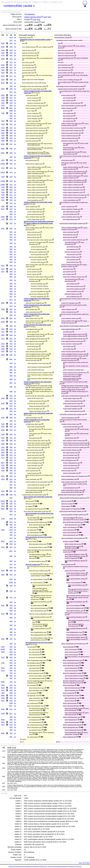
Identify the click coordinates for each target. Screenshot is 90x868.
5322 (11, 698)
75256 (3, 50)
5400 (11, 138)
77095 (3, 206)
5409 (11, 359)
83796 (3, 67)
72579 (3, 344)
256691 (3, 164)
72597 (3, 465)
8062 (11, 280)
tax (15, 37)
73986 (3, 709)
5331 (11, 522)
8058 (11, 262)
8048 (11, 243)
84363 (3, 65)
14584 (11, 703)
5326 (11, 525)
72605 (3, 130)
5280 (11, 571)
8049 (11, 247)
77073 (3, 128)
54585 (3, 322)
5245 (11, 501)
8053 (11, 254)
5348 (11, 149)
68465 (3, 108)
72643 (3, 530)
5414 (11, 351)
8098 (11, 488)
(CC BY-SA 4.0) (78, 866)
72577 (3, 339)
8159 (11, 86)
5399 (11, 468)
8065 (11, 286)
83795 (3, 47)
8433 (11, 212)
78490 (3, 43)
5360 (11, 447)
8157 (11, 40)
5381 (11, 223)
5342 (11, 121)
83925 (3, 89)
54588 (3, 309)
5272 (11, 70)
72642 (3, 639)
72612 (3, 440)
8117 (11, 538)
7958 (11, 527)
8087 (11, 383)
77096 (3, 418)
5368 (11, 190)
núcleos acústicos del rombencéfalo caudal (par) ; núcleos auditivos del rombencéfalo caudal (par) (39, 223)
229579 (3, 172)
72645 (3, 685)
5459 (11, 688)
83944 (3, 495)
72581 (3, 346)
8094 (11, 473)
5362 (11, 491)
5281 (11, 55)
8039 (11, 214)
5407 (11, 339)
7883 (11, 717)
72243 (3, 424)
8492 (11, 671)
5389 (11, 318)
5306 (11, 614)
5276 (11, 67)
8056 (11, 259)
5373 (11, 172)
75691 (3, 722)
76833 (3, 452)
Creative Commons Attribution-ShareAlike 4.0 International (61, 866)
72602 (3, 95)
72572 (3, 272)
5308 (11, 591)
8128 (11, 567)
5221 (11, 722)
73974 (3, 725)
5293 (11, 657)
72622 (3, 547)
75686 (3, 733)
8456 (11, 602)
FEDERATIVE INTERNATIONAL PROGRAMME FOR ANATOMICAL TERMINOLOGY (28, 866)
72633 (3, 657)
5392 (11, 160)
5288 (11, 495)
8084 (11, 376)
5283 (11, 53)
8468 (11, 632)
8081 (11, 370)
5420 (11, 396)
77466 (3, 195)
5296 (11, 544)
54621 (3, 266)
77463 (3, 192)
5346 (11, 141)
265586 (3, 649)
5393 (11, 136)
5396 (11, 460)
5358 (11, 440)
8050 (11, 249)
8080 (11, 367)
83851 (3, 509)
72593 (3, 444)
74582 (3, 70)
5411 (11, 452)
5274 (11, 62)
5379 (11, 209)
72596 (3, 468)
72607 (3, 160)
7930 (11, 673)
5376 (11, 203)
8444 (11, 730)
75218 (3, 688)
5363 (11, 322)
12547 (11, 530)
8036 (11, 118)
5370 (11, 185)
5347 (11, 144)
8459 (11, 618)
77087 (3, 438)
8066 (11, 289)
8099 (11, 511)
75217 (3, 690)
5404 (11, 329)
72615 (3, 571)
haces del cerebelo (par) (34, 565)
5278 (11, 59)
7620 (11, 682)
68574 (3, 463)
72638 (3, 605)
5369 (11, 187)
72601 (3, 318)
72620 (3, 693)
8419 (11, 579)
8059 (11, 274)
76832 (3, 335)
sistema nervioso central (34, 17)
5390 (11, 470)
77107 (3, 332)
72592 (3, 427)
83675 (3, 541)
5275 (11, 597)
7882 (11, 535)
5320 (11, 586)
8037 (11, 157)
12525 (11, 652)
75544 (3, 652)
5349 (11, 153)
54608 (3, 217)
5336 (11, 95)
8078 (11, 363)
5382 (11, 229)
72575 (3, 105)
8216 (11, 401)
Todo (49, 17)
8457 (11, 608)
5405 (11, 332)
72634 (3, 647)
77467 (3, 168)
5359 (11, 444)
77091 (3, 200)
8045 (11, 237)
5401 (11, 479)
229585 (3, 185)
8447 (11, 737)
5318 (11, 725)
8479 (11, 685)
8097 (11, 485)
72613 (3, 614)
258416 (3, 501)
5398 (11, 465)
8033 (11, 105)
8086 (11, 379)
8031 (11, 92)
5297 (11, 547)
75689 (3, 714)
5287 (11, 43)
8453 (11, 551)
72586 (3, 409)
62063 (3, 682)
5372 (11, 168)
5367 (11, 192)
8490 (11, 665)
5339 (11, 103)
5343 (11, 124)
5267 (11, 83)
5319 (11, 575)
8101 (11, 498)
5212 (11, 709)
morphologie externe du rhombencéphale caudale (35, 40)
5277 (11, 65)
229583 (3, 181)
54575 (3, 476)
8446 (11, 678)
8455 (11, 561)
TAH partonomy (30, 14)
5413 (11, 458)
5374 (11, 177)
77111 (3, 458)
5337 (11, 98)
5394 (11, 130)
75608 (3, 59)
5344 (11, 128)
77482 (3, 663)
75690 (3, 720)
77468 (3, 177)
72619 (3, 506)
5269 (11, 73)
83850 (3, 695)
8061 (11, 277)
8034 (11, 116)
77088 (3, 434)
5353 (11, 424)
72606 (3, 141)
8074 (11, 306)
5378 (11, 219)
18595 (11, 111)
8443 (11, 727)
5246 (11, 504)
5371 (11, 195)
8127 (11, 564)
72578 (3, 355)
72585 (3, 403)
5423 (11, 398)
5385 (11, 272)
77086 (3, 430)
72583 (3, 349)
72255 (3, 53)
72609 (3, 470)
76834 (3, 455)
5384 (11, 269)
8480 (11, 693)
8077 (11, 341)
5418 (11, 349)
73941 (3, 504)
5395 (11, 133)
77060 (3, 100)
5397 (11, 463)
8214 (11, 406)
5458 (11, 690)
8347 (11, 706)
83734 (3, 83)
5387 (11, 309)
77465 (3, 187)
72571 (3, 269)
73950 (3, 575)
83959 (3, 144)
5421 (11, 403)
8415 (11, 663)
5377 (11, 217)
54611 (3, 209)
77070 (3, 121)
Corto (45, 17)
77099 (3, 136)
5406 (11, 335)
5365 (11, 200)
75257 (3, 55)
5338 (11, 100)
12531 (11, 519)
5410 (11, 450)
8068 (11, 291)
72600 (3, 138)
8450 (11, 621)
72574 (3, 450)
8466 (11, 629)
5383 (11, 266)
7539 (11, 532)
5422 (11, 409)
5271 (11, 76)
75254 (3, 73)
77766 (3, 519)
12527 (11, 541)
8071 (11, 296)
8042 (11, 232)
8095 (11, 482)
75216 (3, 668)
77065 (3, 103)
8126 (11, 660)
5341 (11, 113)
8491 (11, 668)
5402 (11, 312)
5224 (11, 714)
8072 (11, 300)
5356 (11, 434)
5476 (11, 695)
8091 (11, 414)
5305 (11, 605)
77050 (3, 698)
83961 (3, 153)
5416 (11, 344)
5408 (11, 476)
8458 (11, 611)
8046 (11, 240)
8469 (11, 720)
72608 (3, 479)
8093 (11, 421)
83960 (3, 149)
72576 (3, 329)
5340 (11, 108)
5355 (11, 430)
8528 (11, 654)
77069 (3, 113)
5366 (11, 197)
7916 (11, 635)
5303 (11, 701)
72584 (3, 398)
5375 (11, 181)
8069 (11, 294)
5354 (11, 427)
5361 (11, 303)
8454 (11, 556)
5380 (11, 206)
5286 (11, 47)
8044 (11, 235)
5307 (11, 506)
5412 (11, 455)
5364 (11, 164)
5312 (11, 639)
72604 (3, 133)
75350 (3, 80)
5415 (11, 355)
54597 (3, 197)
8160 (11, 644)
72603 (3, 124)
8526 (11, 647)
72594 (3, 447)
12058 (11, 582)
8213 (11, 411)
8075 (11, 315)
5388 (11, 418)
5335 (11, 89)
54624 (3, 229)
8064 (11, 284)
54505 (3, 303)
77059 (3, 98)
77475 (3, 219)
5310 (11, 733)
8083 (11, 372)
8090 (11, 391)
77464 (3, 190)
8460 (11, 625)
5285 (11, 50)
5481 (11, 676)
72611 (3, 701)
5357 (11, 438)
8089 (11, 387)
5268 (11, 80)
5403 (11, 326)
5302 (11, 509)
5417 (11, 346)
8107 (11, 515)
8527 (11, 649)
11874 (11, 37)
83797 (3, 76)
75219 (3, 671)
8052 (11, 252)
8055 (11, 257)
